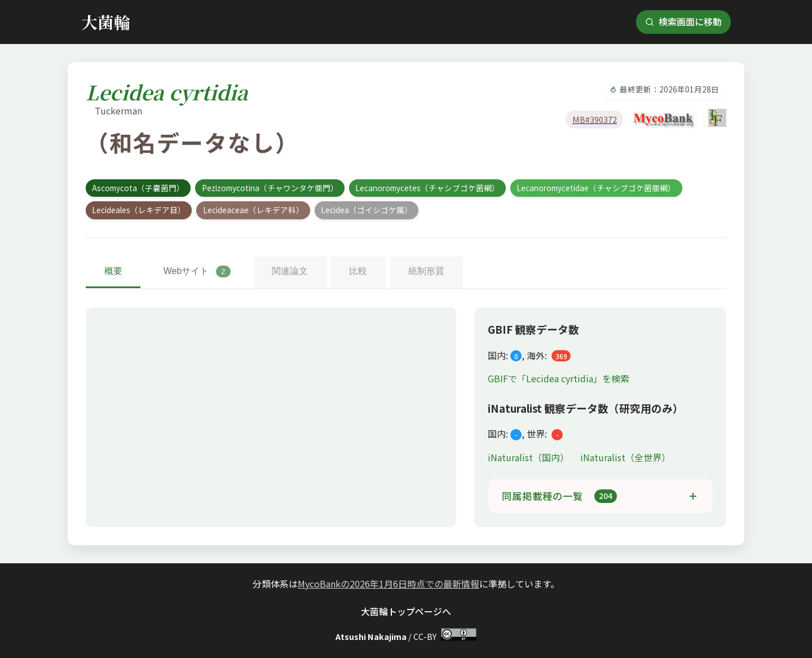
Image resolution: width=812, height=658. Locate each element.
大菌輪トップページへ (406, 611)
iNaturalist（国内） (529, 457)
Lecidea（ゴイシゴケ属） (367, 210)
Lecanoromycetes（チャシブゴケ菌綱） (427, 188)
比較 (356, 271)
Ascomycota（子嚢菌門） (138, 188)
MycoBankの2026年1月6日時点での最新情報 (389, 584)
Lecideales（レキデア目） (139, 210)
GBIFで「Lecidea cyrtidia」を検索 (559, 378)
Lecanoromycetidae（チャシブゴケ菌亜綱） (596, 188)
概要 (113, 271)
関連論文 (288, 271)
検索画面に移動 (683, 21)
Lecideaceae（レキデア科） (253, 210)
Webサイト (196, 271)
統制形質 (423, 271)
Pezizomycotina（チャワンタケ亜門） (270, 188)
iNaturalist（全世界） (625, 457)
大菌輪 (106, 22)
